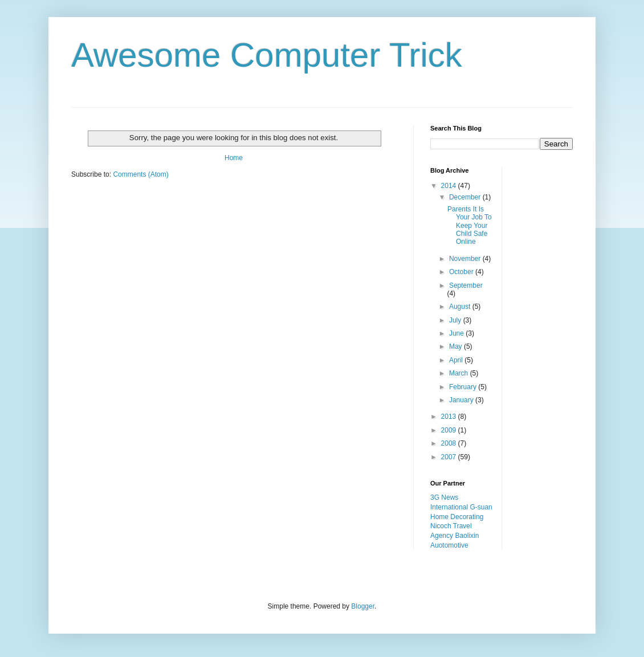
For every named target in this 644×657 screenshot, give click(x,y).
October (462, 272)
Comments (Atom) (140, 174)
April (457, 360)
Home (234, 158)
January (462, 400)
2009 (450, 430)
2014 (450, 186)
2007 (450, 457)
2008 (450, 443)
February (464, 387)
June (457, 333)
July (456, 320)
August (461, 307)
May (456, 346)
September (466, 285)
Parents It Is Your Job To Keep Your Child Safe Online (470, 226)
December (466, 197)
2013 (450, 417)
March (460, 373)
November (466, 259)
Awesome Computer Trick (267, 55)
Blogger (363, 606)
